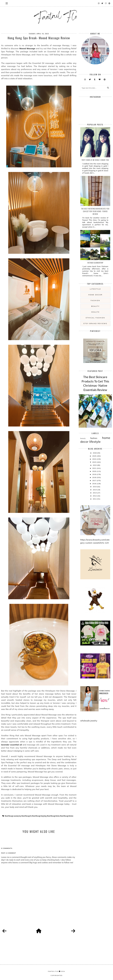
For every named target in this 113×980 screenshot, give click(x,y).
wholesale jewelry (89, 721)
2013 (95, 493)
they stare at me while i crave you (95, 160)
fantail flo (53, 971)
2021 (95, 468)
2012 (95, 496)
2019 (95, 474)
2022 (95, 465)
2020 (95, 471)
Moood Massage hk (27, 816)
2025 (95, 456)
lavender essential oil (12, 745)
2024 (95, 459)
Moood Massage (27, 48)
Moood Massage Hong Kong (39, 816)
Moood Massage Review (53, 816)
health (95, 312)
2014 (95, 490)
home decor (95, 295)
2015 (95, 487)
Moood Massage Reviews (67, 816)
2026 (95, 453)
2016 (95, 484)
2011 (95, 499)
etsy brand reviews (95, 323)
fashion (95, 300)
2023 (95, 462)
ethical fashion (95, 318)
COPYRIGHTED (57, 975)
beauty (95, 306)
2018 (95, 477)
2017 (95, 480)
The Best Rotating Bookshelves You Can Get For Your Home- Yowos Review (95, 211)
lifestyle (95, 289)
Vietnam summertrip (95, 263)
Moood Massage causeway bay (13, 816)
